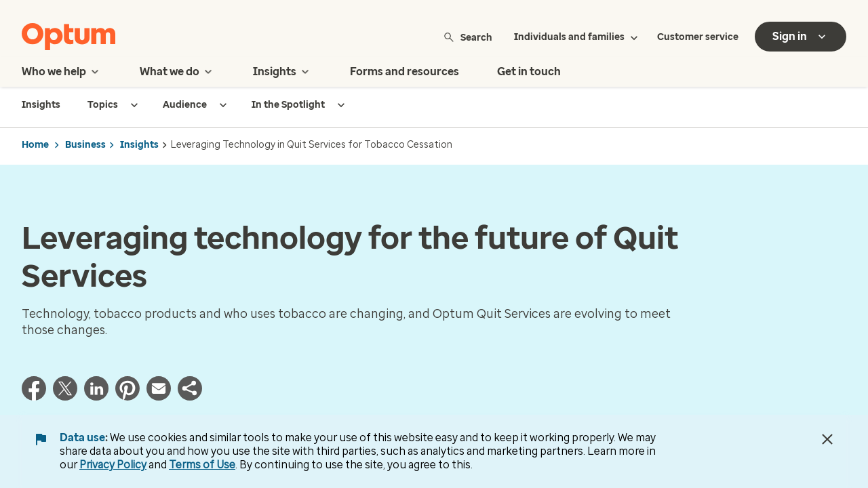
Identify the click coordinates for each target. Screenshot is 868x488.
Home (35, 145)
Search (468, 37)
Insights (139, 145)
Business (85, 145)
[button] (190, 396)
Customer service (698, 37)
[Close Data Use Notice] (827, 439)
